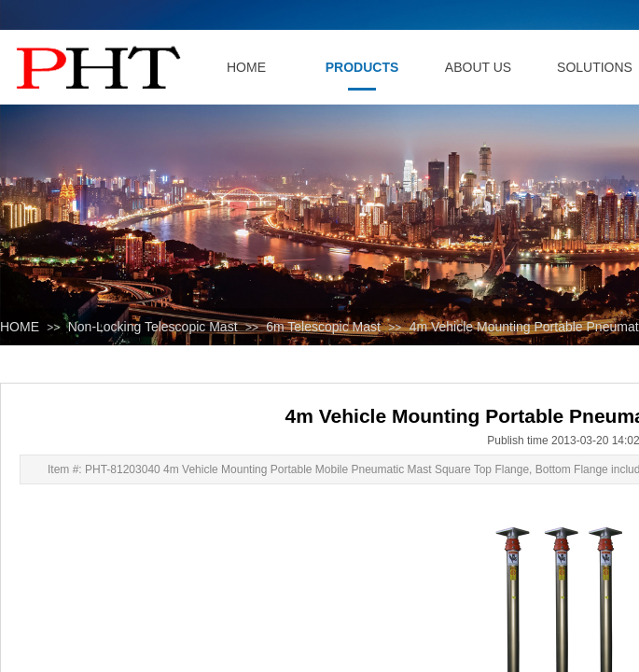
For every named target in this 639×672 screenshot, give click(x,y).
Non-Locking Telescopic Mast (153, 327)
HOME (20, 327)
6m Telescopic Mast (323, 327)
